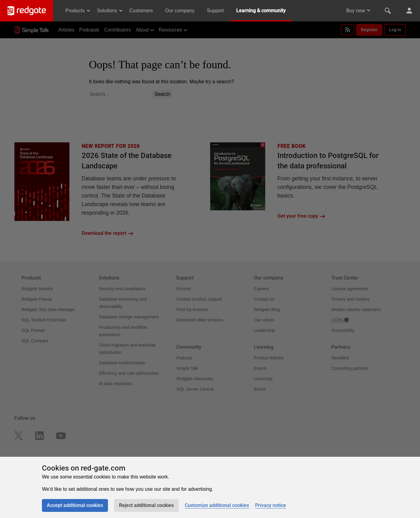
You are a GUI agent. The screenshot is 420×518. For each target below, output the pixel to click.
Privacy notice (271, 505)
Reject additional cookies (146, 505)
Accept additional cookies (75, 505)
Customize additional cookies (217, 505)
